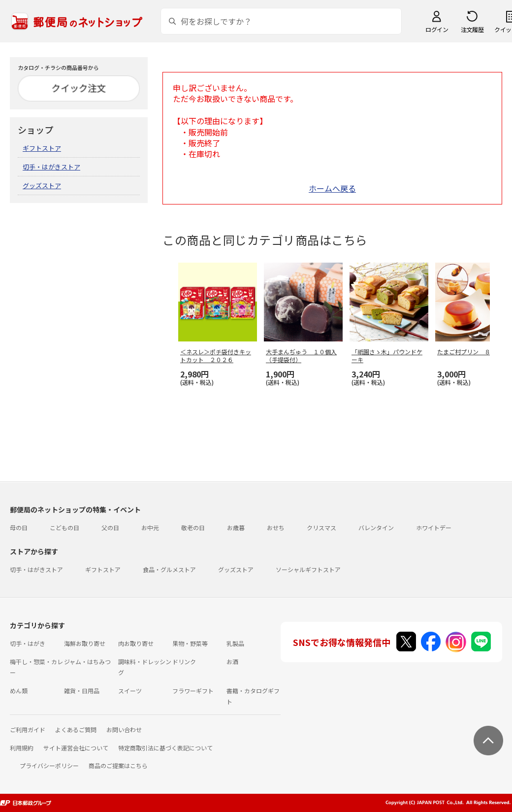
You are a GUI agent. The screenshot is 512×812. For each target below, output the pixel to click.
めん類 (19, 691)
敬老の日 (193, 527)
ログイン (437, 29)
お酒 (232, 661)
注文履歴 (472, 29)
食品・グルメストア (169, 569)
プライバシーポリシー (49, 765)
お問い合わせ (124, 729)
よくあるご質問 (76, 729)
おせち (276, 527)
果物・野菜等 (190, 643)
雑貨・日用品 (82, 691)
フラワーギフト (193, 691)
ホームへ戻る (332, 188)
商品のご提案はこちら (118, 765)
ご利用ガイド (28, 729)
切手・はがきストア (51, 167)
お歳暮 (236, 527)
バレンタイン (376, 527)
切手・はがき (28, 643)
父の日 (110, 527)
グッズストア (42, 186)
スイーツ (130, 691)
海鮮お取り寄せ (85, 643)
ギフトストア (42, 148)
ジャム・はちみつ (87, 661)
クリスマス (321, 527)
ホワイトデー (434, 527)
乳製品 (235, 643)
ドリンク (184, 661)
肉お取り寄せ (136, 643)
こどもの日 (64, 527)
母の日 (19, 527)
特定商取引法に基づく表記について (165, 748)
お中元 (150, 527)
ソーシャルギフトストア (308, 569)
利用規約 (22, 748)
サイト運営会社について (76, 748)
